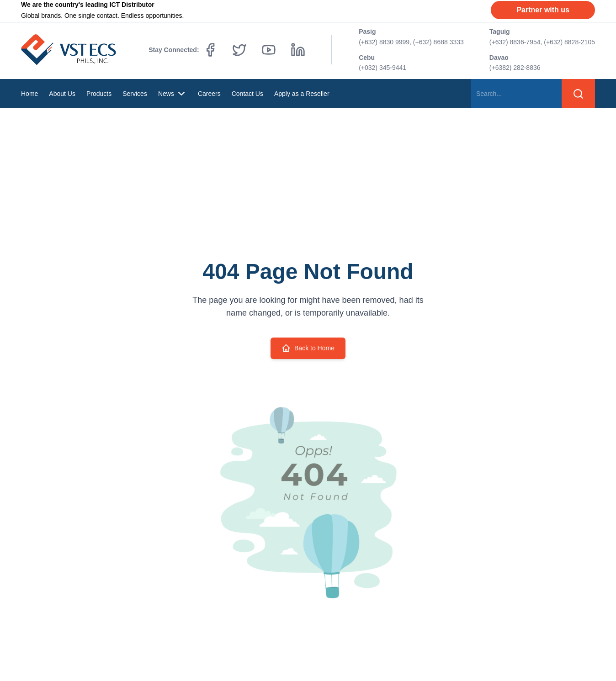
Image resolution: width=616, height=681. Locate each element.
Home (29, 94)
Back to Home (308, 348)
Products (99, 94)
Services (135, 94)
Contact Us (247, 94)
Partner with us (543, 10)
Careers (209, 94)
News (173, 94)
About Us (62, 94)
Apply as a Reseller (302, 94)
